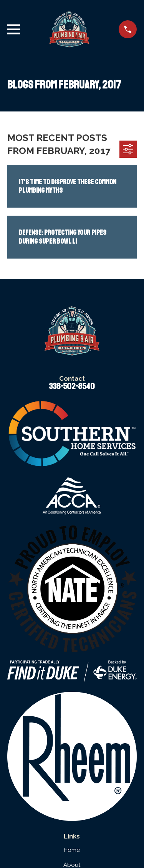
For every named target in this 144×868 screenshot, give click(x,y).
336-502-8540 (72, 387)
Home (72, 850)
